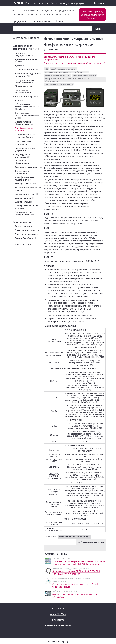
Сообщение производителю (91, 542)
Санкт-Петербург (25, 226)
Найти (98, 28)
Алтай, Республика (26, 238)
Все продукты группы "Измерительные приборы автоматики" (74, 63)
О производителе (82, 537)
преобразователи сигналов (64, 69)
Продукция (20, 21)
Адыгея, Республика (26, 234)
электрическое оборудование (59, 84)
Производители (42, 21)
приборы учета (81, 72)
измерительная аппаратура (58, 75)
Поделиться (65, 537)
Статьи (61, 21)
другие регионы (23, 244)
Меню (99, 3)
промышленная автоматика (58, 72)
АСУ (46, 69)
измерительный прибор (84, 75)
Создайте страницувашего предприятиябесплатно (92, 15)
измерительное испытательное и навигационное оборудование (68, 80)
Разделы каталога (28, 38)
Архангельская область (28, 230)
